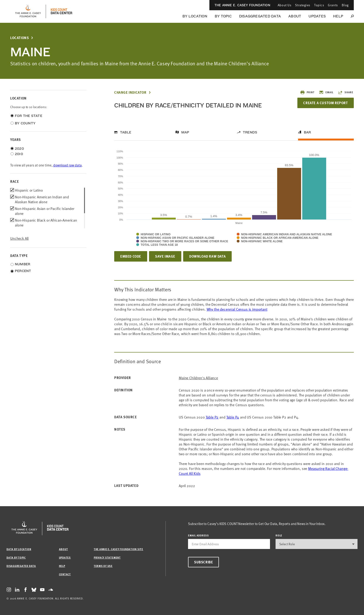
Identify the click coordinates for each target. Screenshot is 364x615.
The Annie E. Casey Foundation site (119, 549)
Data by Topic (16, 557)
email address (198, 535)
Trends (250, 132)
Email (326, 92)
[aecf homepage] (28, 11)
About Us (284, 5)
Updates (317, 16)
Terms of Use (103, 566)
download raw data (67, 165)
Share (346, 92)
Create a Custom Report (325, 103)
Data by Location (19, 549)
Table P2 (212, 417)
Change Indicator (130, 92)
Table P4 (233, 417)
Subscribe (203, 562)
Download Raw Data (207, 256)
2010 (19, 154)
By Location (195, 16)
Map (185, 132)
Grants (333, 5)
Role (279, 535)
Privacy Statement (107, 557)
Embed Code (131, 256)
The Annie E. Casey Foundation (242, 5)
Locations (19, 38)
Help (338, 16)
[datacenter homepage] (62, 11)
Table (126, 132)
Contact (65, 574)
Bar (307, 132)
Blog (345, 5)
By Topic (223, 16)
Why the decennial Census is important (237, 309)
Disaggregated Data (260, 16)
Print (307, 92)
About (295, 16)
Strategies (303, 5)
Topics (319, 5)
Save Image (165, 256)
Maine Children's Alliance (198, 378)
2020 (19, 149)
